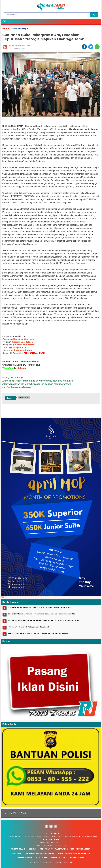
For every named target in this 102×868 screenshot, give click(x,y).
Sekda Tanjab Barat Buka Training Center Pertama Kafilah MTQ (38, 633)
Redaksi (32, 849)
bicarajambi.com (21, 387)
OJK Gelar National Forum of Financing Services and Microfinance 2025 (41, 614)
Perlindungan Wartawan (53, 849)
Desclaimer (42, 857)
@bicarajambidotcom (23, 339)
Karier (73, 857)
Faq (82, 857)
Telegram (22, 368)
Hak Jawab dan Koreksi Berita (40, 853)
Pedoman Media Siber (80, 849)
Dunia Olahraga (20, 29)
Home (6, 29)
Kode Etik (16, 853)
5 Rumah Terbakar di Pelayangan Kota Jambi (29, 627)
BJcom (49, 862)
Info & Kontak (25, 857)
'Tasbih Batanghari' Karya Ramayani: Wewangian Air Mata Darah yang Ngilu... (44, 620)
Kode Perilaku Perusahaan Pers (74, 853)
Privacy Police (58, 857)
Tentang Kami (18, 849)
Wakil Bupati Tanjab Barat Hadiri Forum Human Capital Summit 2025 (40, 607)
